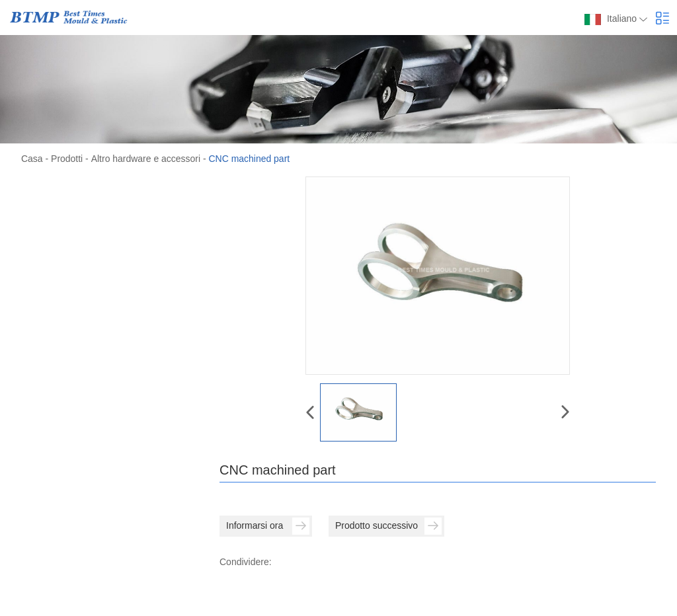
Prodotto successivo (388, 525)
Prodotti (67, 159)
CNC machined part (249, 159)
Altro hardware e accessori (145, 159)
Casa (32, 159)
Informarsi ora (268, 525)
